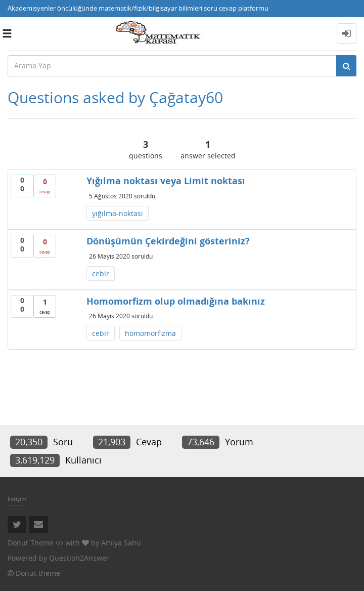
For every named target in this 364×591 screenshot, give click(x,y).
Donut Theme (31, 543)
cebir (101, 273)
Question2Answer (79, 558)
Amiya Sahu (121, 543)
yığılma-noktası (118, 213)
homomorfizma (150, 333)
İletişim (17, 499)
